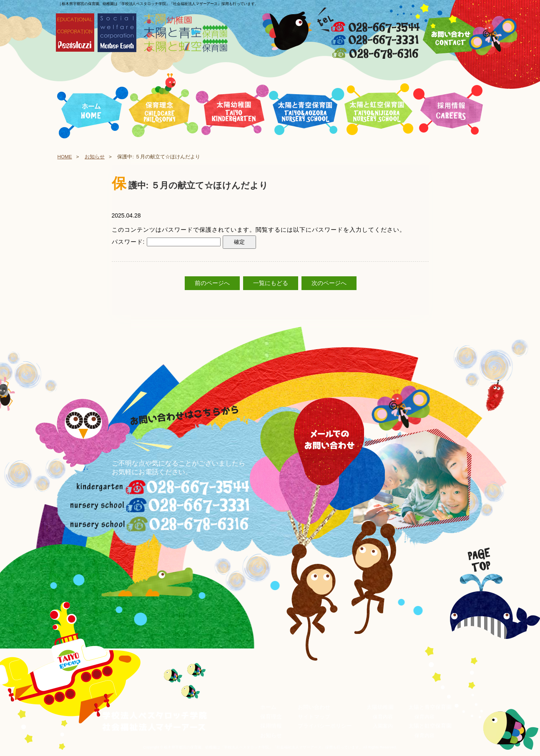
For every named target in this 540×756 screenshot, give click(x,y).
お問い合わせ (314, 707)
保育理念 (271, 717)
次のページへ (329, 283)
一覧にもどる (271, 283)
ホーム (268, 707)
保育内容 (383, 717)
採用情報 (271, 726)
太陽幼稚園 (380, 707)
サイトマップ (314, 717)
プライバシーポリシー (325, 726)
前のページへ (212, 283)
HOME (65, 156)
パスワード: (166, 242)
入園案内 (383, 726)
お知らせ (95, 156)
